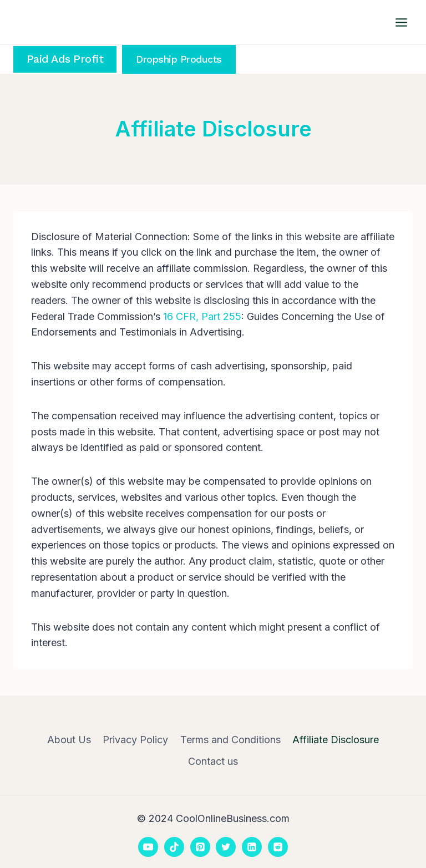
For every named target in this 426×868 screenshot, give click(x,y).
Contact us (213, 761)
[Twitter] (226, 847)
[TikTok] (174, 847)
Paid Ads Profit (65, 59)
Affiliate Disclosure (336, 740)
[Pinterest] (200, 847)
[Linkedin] (252, 847)
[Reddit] (278, 847)
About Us (69, 740)
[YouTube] (148, 847)
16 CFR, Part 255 (202, 316)
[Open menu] (401, 22)
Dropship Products (179, 59)
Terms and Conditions (230, 740)
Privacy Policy (135, 740)
